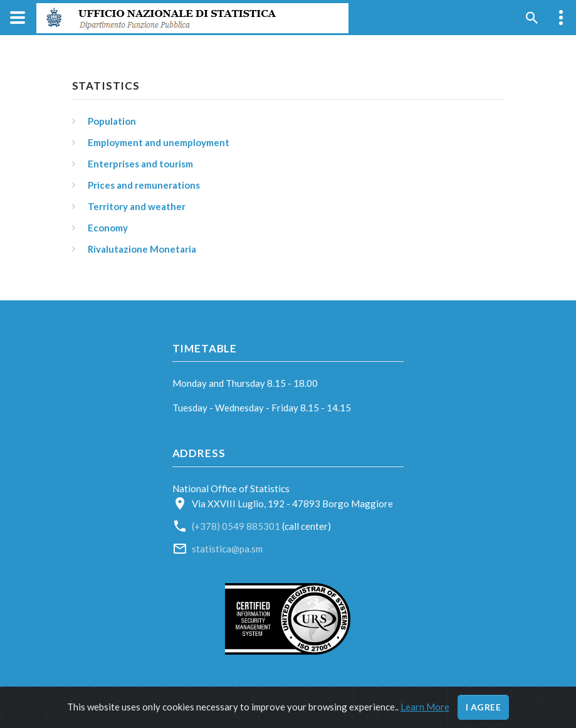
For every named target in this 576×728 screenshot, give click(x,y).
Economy (108, 228)
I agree (484, 707)
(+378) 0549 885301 (237, 526)
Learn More (425, 707)
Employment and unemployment (159, 142)
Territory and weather (137, 206)
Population (112, 121)
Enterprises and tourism (140, 164)
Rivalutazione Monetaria (142, 249)
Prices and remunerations (144, 185)
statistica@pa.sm (227, 549)
